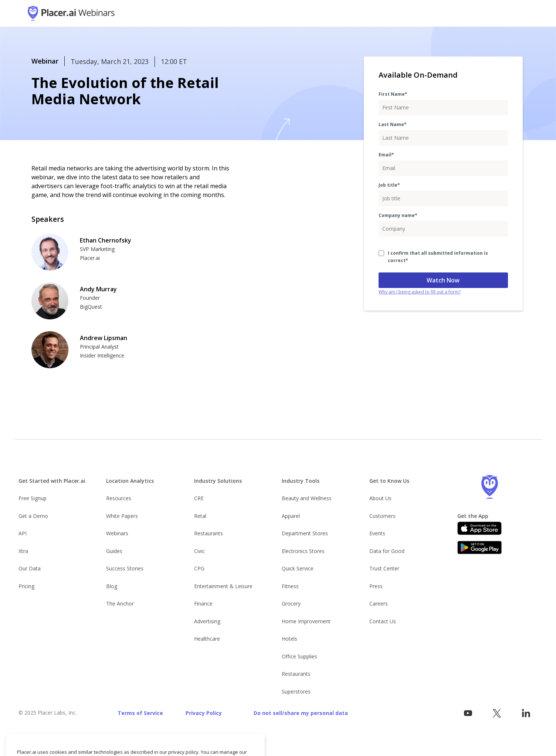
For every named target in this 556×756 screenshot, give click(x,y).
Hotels (289, 639)
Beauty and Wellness (307, 498)
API (23, 533)
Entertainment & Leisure (223, 586)
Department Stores (305, 533)
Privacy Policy (204, 713)
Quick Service (298, 568)
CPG (199, 568)
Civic (199, 551)
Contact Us (383, 621)
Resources (119, 498)
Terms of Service (140, 713)
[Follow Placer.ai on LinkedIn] (526, 713)
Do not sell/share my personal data (301, 713)
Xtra (23, 551)
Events (377, 533)
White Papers (122, 516)
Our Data (30, 568)
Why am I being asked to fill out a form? (420, 292)
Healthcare (207, 639)
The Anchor (120, 604)
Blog (112, 586)
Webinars (117, 533)
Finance (203, 604)
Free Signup (33, 498)
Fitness (290, 586)
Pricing (26, 586)
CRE (199, 498)
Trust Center (384, 568)
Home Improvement (306, 621)
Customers (382, 516)
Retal (200, 516)
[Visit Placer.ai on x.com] (497, 713)
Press (376, 586)
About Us (380, 498)
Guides (114, 551)
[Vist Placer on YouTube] (468, 713)
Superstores (296, 691)
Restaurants (208, 533)
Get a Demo (33, 516)
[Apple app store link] (479, 528)
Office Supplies (299, 656)
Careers (379, 604)
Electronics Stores (303, 551)
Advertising (207, 621)
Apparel (291, 516)
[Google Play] (479, 547)
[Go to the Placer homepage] (490, 487)
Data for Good (387, 551)
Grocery (291, 604)
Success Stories (125, 568)
